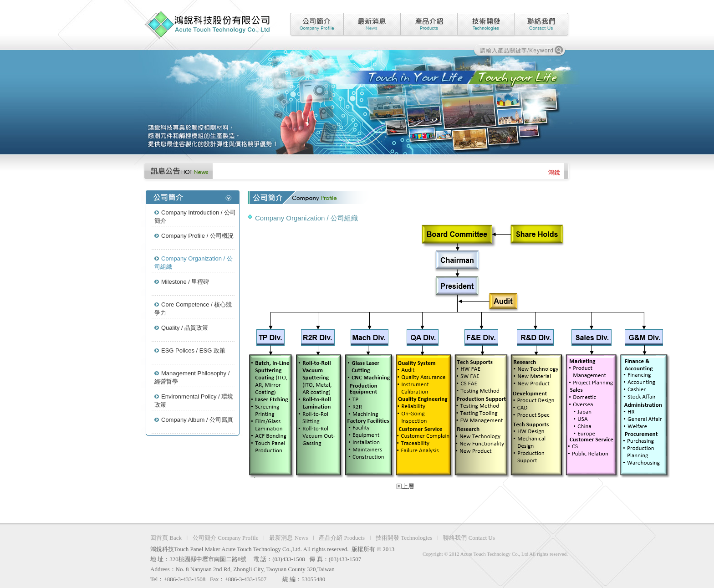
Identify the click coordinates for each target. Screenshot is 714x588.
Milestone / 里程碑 (185, 282)
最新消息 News (288, 538)
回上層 (405, 486)
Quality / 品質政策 (185, 328)
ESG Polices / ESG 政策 (193, 350)
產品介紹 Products (342, 538)
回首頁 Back (166, 538)
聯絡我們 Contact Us (469, 538)
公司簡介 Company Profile (225, 538)
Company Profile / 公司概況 (197, 236)
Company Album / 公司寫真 (197, 420)
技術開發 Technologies (404, 538)
